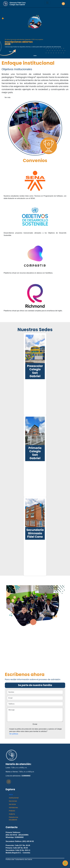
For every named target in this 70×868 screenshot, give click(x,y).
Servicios (12, 804)
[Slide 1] (35, 56)
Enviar (35, 724)
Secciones (13, 801)
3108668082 (26, 776)
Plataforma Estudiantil (13, 818)
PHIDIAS (12, 811)
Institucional (14, 798)
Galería (12, 814)
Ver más (12, 52)
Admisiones (13, 808)
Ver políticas (14, 734)
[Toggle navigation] (47, 3)
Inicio (11, 795)
